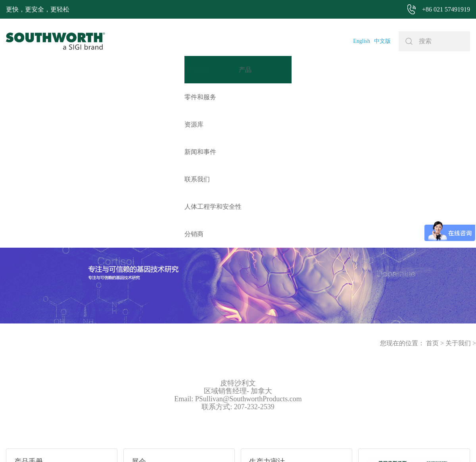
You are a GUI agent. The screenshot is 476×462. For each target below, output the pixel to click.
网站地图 (228, 444)
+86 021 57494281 (192, 444)
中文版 (382, 41)
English (362, 41)
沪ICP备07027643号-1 (269, 444)
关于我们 (458, 179)
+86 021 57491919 (132, 444)
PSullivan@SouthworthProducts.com (249, 235)
